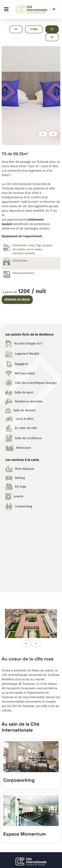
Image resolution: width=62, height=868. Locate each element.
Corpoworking (19, 780)
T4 (52, 37)
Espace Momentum (25, 834)
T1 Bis (34, 29)
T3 (52, 29)
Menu (7, 9)
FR (54, 9)
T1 (16, 29)
